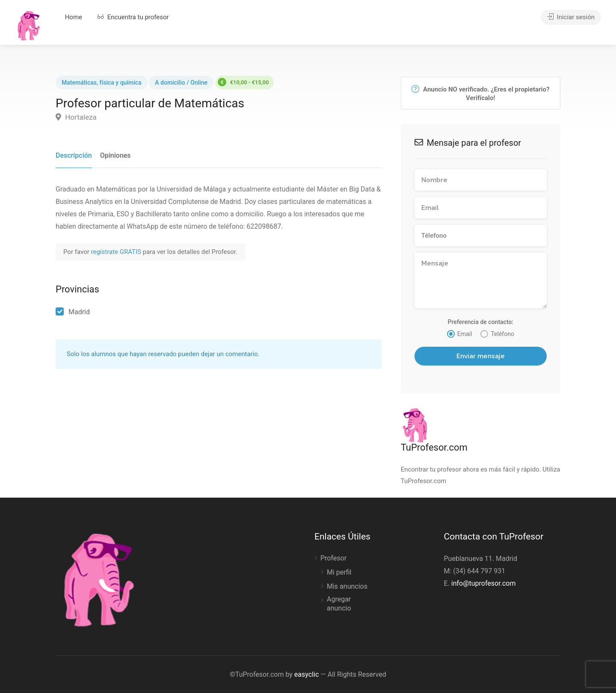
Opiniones (115, 155)
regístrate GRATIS (117, 252)
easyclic (307, 674)
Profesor (333, 558)
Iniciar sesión (571, 17)
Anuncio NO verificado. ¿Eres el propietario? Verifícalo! (480, 93)
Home (74, 17)
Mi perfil (339, 572)
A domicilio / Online (181, 83)
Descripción (74, 155)
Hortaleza (76, 117)
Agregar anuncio (339, 604)
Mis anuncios (347, 586)
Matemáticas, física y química (102, 83)
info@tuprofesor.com (484, 583)
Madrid (79, 312)
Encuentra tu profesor (133, 17)
